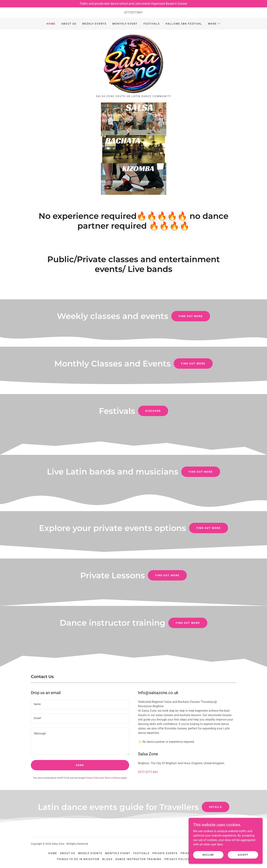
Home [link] (51, 24)
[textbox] (80, 704)
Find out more (191, 316)
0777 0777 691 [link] (148, 772)
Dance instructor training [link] (138, 859)
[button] (214, 24)
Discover (153, 411)
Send (80, 765)
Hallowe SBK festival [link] (184, 24)
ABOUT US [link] (69, 24)
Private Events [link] (165, 853)
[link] (134, 63)
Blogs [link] (107, 859)
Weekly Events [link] (94, 24)
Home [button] (53, 853)
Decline (208, 855)
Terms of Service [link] (113, 778)
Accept (243, 855)
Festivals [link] (152, 24)
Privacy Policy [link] (92, 778)
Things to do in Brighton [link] (78, 859)
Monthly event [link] (125, 24)
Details (216, 807)
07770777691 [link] (133, 12)
